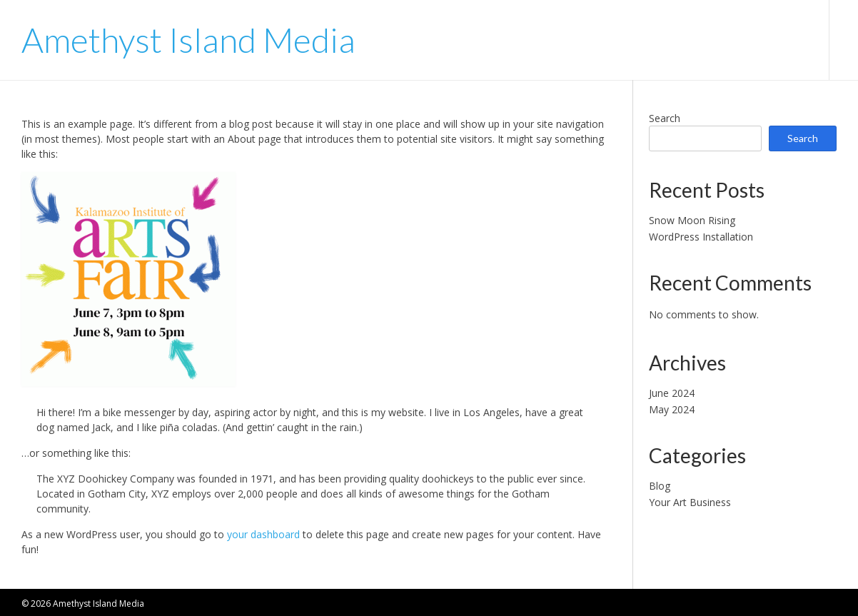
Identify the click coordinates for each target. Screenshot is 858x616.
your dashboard (263, 534)
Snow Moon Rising (692, 220)
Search (665, 118)
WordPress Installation (701, 237)
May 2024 (672, 409)
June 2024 (672, 393)
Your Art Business (690, 502)
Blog (660, 486)
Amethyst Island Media (188, 40)
